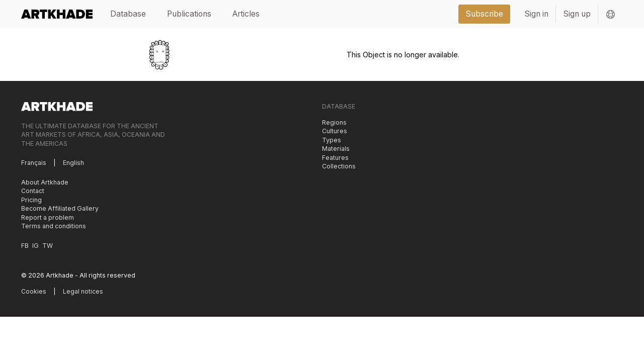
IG (35, 246)
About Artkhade (45, 182)
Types (332, 140)
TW (48, 246)
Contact (33, 191)
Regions (334, 122)
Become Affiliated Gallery (60, 208)
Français (34, 163)
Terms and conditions (54, 226)
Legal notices (83, 291)
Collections (339, 166)
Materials (336, 149)
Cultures (335, 131)
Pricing (31, 200)
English (73, 163)
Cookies (34, 291)
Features (335, 158)
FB (25, 246)
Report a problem (48, 217)
